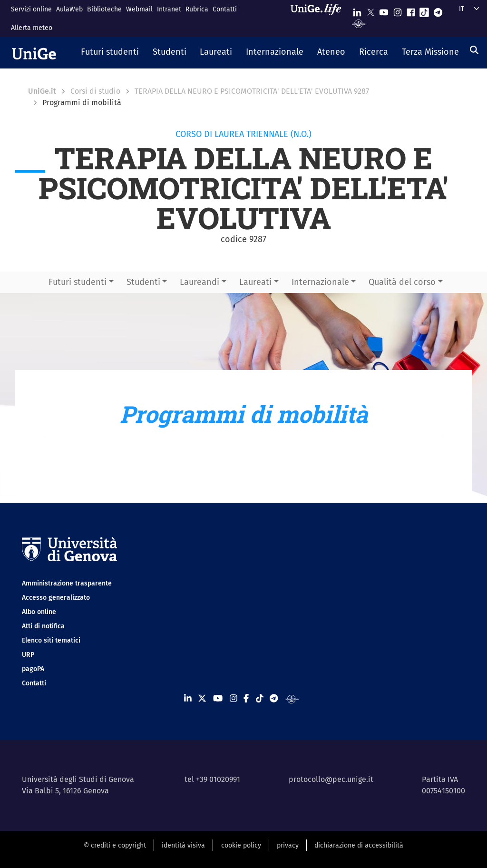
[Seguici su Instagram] (398, 10)
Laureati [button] (255, 282)
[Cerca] (474, 50)
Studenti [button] (143, 282)
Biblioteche (104, 9)
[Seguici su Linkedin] (357, 10)
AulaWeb (69, 9)
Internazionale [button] (320, 282)
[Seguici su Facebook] (411, 10)
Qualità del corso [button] (402, 282)
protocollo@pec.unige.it (331, 779)
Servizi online (31, 9)
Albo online (39, 612)
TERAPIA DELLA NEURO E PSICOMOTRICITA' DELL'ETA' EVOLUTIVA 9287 (252, 91)
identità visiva (183, 845)
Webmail (139, 9)
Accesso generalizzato (56, 598)
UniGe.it (42, 91)
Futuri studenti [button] (78, 282)
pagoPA (33, 669)
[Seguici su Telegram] (438, 10)
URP (28, 655)
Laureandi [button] (200, 282)
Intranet (169, 9)
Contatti (225, 9)
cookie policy (241, 845)
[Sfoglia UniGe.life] (319, 18)
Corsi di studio (95, 91)
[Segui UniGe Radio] (359, 23)
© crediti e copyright (115, 845)
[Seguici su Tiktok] (424, 10)
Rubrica (197, 9)
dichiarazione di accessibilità (359, 845)
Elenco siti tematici (51, 640)
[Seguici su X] (370, 10)
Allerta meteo (32, 28)
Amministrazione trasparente (67, 583)
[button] (110, 53)
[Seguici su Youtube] (384, 10)
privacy (288, 845)
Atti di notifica (43, 626)
